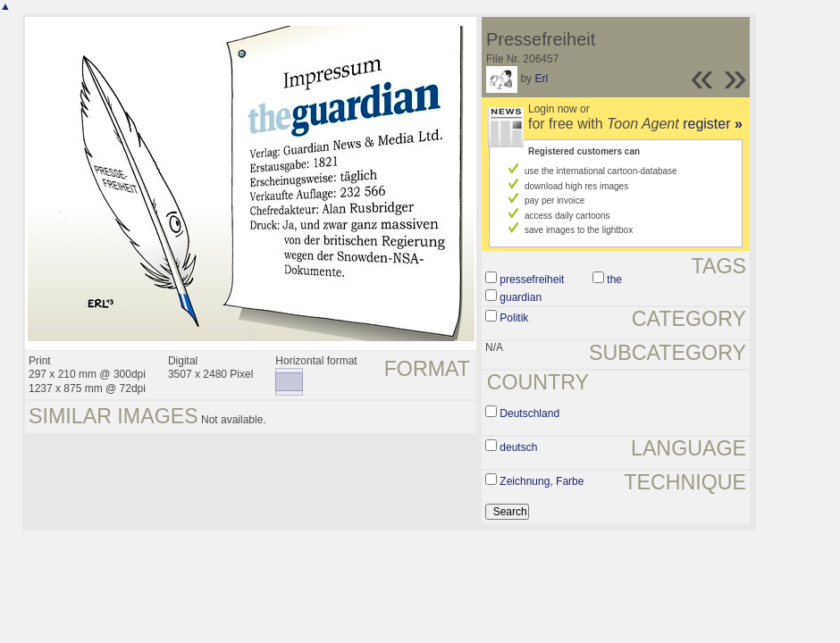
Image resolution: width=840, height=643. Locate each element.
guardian (521, 297)
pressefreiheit (532, 280)
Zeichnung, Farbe (542, 481)
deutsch (518, 447)
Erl (541, 79)
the (614, 280)
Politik (514, 318)
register (713, 124)
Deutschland (529, 413)
